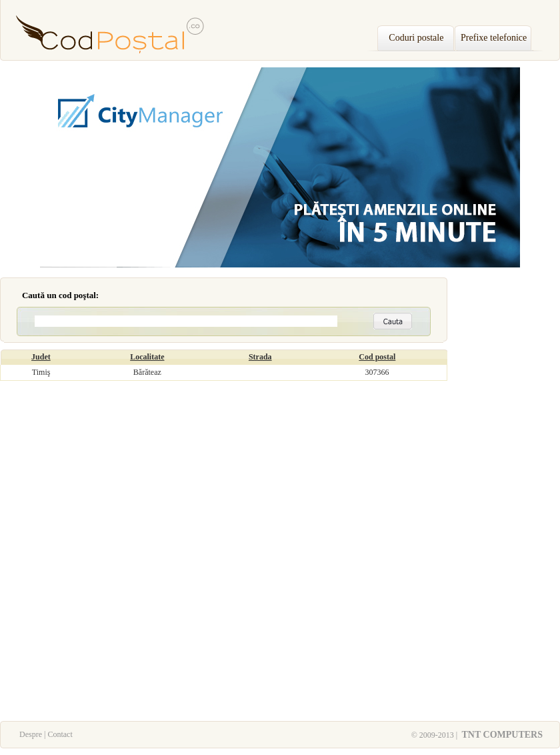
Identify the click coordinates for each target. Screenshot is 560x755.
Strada (260, 357)
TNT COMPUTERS (501, 735)
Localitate (147, 357)
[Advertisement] (507, 500)
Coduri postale (416, 38)
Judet (41, 357)
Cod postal (377, 357)
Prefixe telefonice (494, 38)
